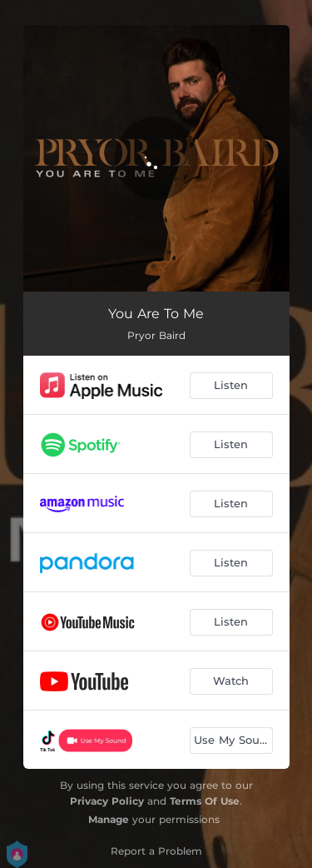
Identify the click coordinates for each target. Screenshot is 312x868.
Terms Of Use (205, 801)
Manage (109, 819)
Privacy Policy (107, 801)
